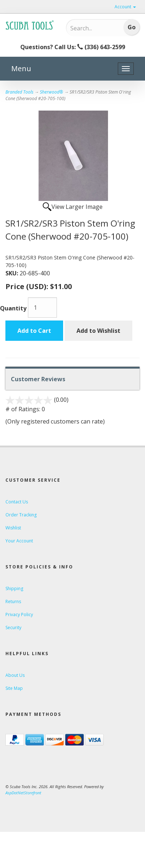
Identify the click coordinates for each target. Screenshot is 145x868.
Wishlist (13, 528)
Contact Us (17, 502)
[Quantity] (42, 308)
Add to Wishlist (98, 331)
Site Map (14, 688)
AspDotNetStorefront (23, 793)
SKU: (13, 273)
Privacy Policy (19, 615)
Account (125, 7)
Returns (13, 601)
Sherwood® (51, 92)
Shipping (14, 588)
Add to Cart (34, 331)
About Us (15, 675)
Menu (21, 68)
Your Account (19, 541)
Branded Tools (19, 92)
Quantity (13, 308)
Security (13, 628)
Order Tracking (21, 515)
